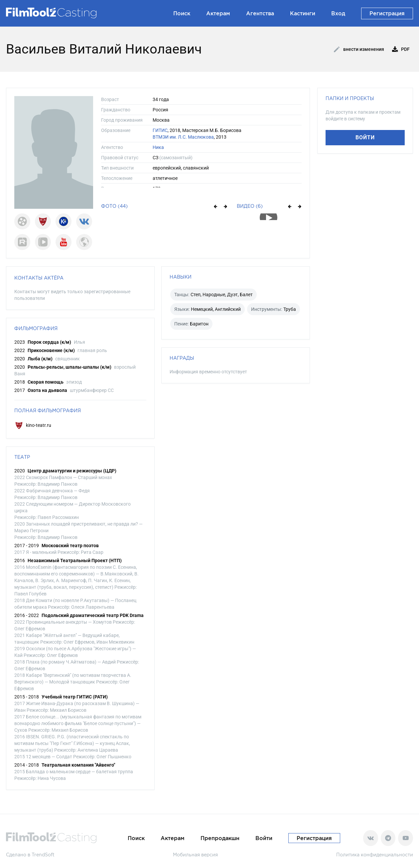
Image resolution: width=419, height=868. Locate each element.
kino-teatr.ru (33, 425)
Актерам (218, 13)
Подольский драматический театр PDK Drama (93, 615)
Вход (338, 13)
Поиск (182, 13)
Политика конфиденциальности (375, 855)
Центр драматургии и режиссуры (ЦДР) (72, 471)
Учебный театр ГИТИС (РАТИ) (75, 697)
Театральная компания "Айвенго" (78, 765)
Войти (365, 137)
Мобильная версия (195, 855)
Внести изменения (359, 50)
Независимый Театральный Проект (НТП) (75, 560)
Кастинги (303, 13)
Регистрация (387, 13)
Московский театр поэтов (70, 546)
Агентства (260, 13)
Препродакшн (220, 838)
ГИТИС (160, 130)
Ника (158, 147)
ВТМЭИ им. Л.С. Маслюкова (183, 137)
